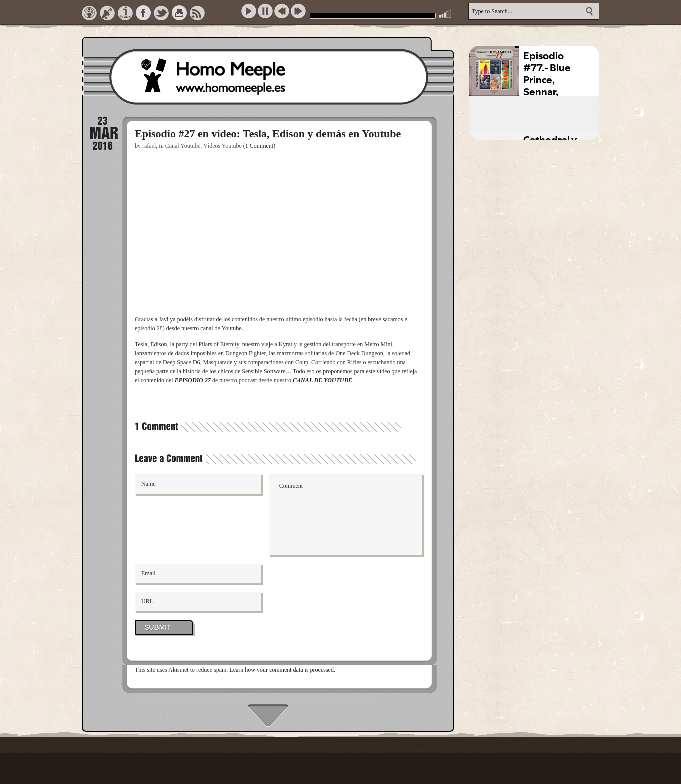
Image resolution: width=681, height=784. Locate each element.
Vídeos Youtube (223, 146)
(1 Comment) (259, 146)
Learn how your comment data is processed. (282, 670)
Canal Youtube (183, 146)
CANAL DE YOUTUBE (323, 380)
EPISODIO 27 (193, 380)
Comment (345, 515)
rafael (149, 146)
